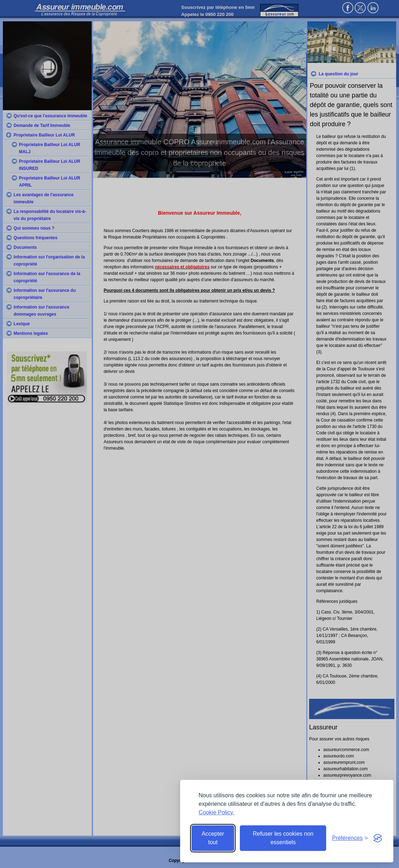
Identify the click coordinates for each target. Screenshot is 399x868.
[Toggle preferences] (350, 838)
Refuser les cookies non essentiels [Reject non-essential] (283, 838)
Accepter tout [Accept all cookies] (213, 838)
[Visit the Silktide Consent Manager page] (378, 838)
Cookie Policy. (216, 812)
